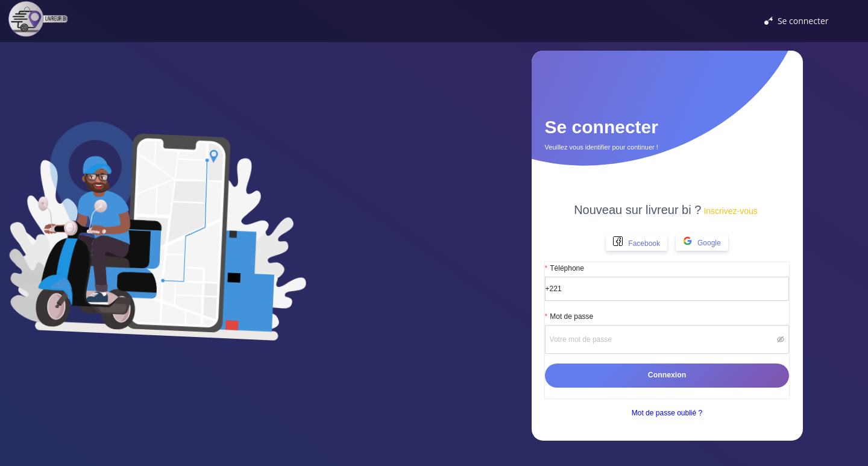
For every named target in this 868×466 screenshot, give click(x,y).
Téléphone (567, 268)
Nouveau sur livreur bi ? (666, 210)
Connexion (667, 375)
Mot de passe (571, 316)
